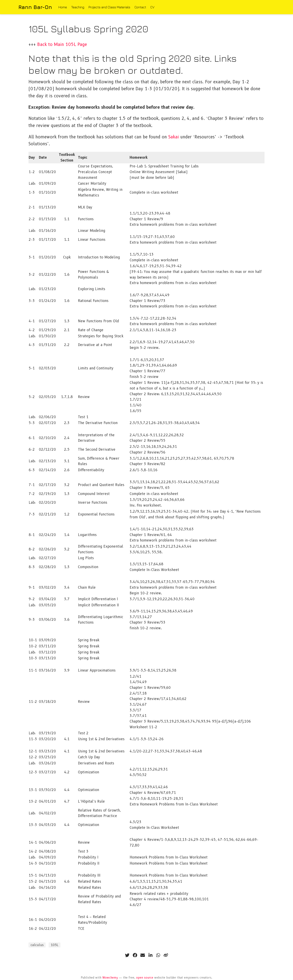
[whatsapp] (158, 955)
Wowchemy (110, 978)
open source (145, 978)
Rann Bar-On (35, 7)
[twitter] (127, 955)
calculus (37, 945)
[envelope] (143, 955)
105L (55, 945)
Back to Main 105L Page (62, 44)
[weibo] (166, 955)
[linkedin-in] (150, 955)
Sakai (174, 137)
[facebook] (135, 955)
